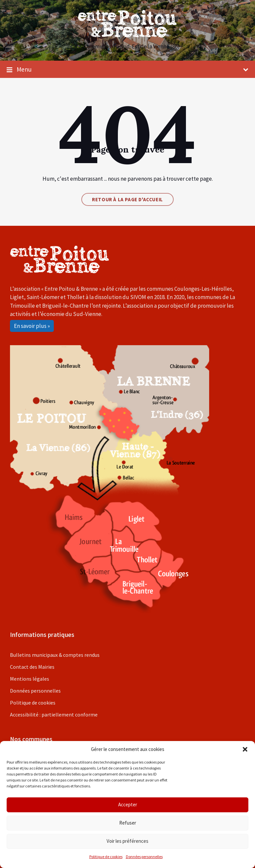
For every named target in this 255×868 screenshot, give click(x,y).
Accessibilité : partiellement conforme (54, 714)
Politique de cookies (106, 857)
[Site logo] (127, 35)
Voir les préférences (127, 841)
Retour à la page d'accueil (127, 199)
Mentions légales (30, 679)
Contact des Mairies (32, 667)
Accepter (128, 805)
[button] (245, 749)
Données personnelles (144, 857)
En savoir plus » (32, 326)
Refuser (128, 823)
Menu (127, 70)
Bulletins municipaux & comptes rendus (55, 655)
